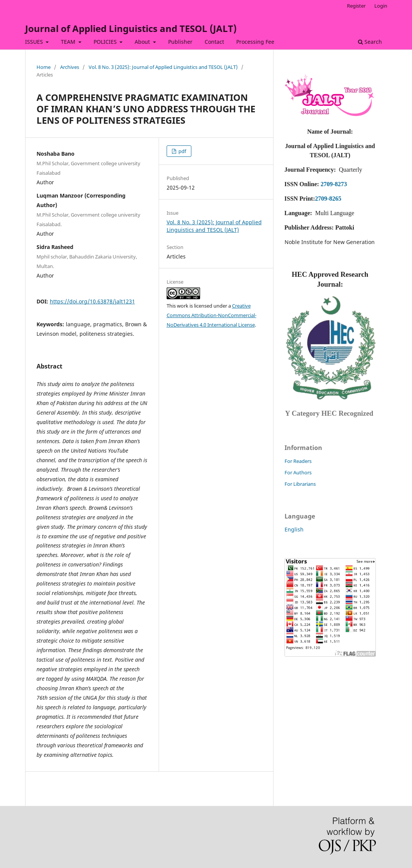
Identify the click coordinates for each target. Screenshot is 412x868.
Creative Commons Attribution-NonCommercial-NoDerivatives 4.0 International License (212, 315)
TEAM (69, 42)
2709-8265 (328, 199)
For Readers (298, 461)
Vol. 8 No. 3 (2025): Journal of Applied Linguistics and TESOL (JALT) (163, 67)
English (294, 529)
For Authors (298, 472)
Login (381, 6)
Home (44, 67)
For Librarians (300, 484)
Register (356, 6)
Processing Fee (255, 42)
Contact (214, 42)
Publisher (180, 42)
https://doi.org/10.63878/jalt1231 (92, 301)
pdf (182, 151)
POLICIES (106, 42)
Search (370, 42)
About (143, 42)
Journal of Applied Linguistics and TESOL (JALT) (131, 28)
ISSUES (35, 42)
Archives (70, 67)
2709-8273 (334, 184)
